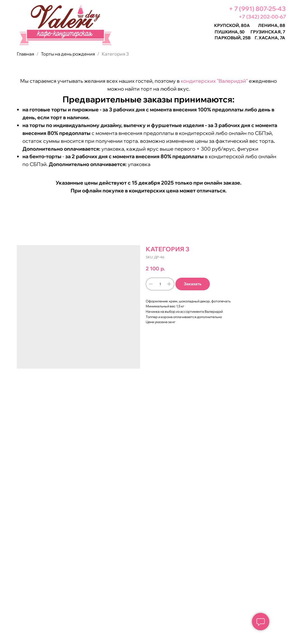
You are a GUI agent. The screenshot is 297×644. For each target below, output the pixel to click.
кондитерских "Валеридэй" (214, 81)
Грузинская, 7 (268, 32)
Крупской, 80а (232, 25)
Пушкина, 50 (230, 32)
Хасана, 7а (272, 38)
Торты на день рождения (68, 54)
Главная (25, 54)
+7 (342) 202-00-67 (262, 17)
